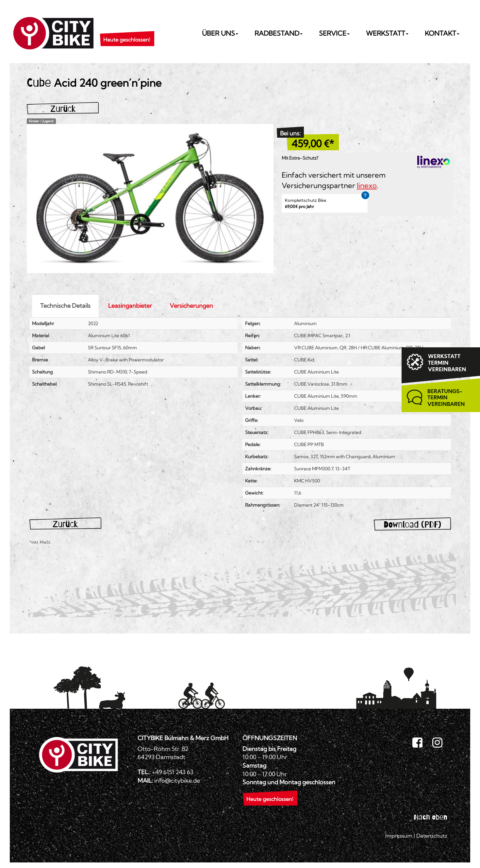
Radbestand (279, 33)
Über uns (220, 33)
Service (334, 33)
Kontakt (442, 33)
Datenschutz (432, 836)
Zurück (63, 109)
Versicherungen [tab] (191, 306)
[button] (127, 31)
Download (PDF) (412, 524)
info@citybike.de (177, 781)
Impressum (399, 836)
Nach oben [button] (430, 817)
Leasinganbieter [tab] (130, 306)
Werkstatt (387, 33)
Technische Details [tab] (65, 306)
